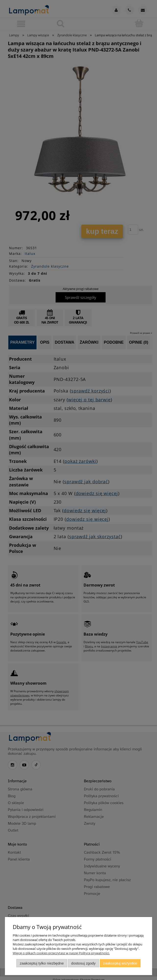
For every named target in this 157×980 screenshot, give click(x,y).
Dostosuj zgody (84, 963)
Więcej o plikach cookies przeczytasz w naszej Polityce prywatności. (61, 953)
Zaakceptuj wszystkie (120, 963)
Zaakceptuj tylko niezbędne (42, 963)
